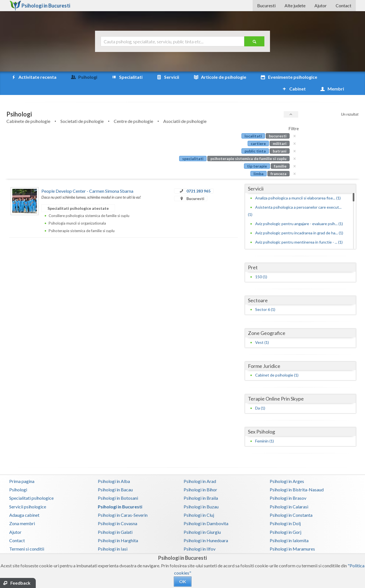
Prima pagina (22, 469)
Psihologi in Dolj (285, 512)
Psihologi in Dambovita (206, 512)
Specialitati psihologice (31, 486)
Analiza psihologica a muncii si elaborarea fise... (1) (298, 186)
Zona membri (22, 512)
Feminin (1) (265, 429)
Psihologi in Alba (114, 469)
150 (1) (261, 265)
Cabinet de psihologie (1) (277, 363)
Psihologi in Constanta (291, 503)
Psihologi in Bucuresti (120, 495)
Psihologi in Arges (287, 469)
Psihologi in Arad (200, 469)
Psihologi (18, 478)
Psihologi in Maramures (292, 537)
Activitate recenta (34, 77)
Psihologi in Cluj (199, 503)
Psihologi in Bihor (200, 478)
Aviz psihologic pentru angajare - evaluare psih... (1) (299, 212)
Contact (343, 5)
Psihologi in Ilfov (200, 537)
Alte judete (295, 5)
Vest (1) (262, 331)
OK (183, 581)
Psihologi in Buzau (201, 495)
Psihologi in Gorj (285, 520)
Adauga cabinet (24, 503)
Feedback (20, 583)
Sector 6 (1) (265, 298)
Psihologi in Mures (201, 546)
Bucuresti (266, 5)
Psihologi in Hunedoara (206, 529)
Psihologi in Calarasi (289, 495)
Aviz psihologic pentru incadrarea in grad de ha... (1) (299, 221)
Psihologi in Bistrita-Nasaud (297, 478)
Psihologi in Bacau (115, 478)
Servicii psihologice (28, 495)
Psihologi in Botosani (118, 486)
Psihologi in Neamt (288, 546)
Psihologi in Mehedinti (119, 546)
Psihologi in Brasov (288, 486)
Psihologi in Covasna (118, 512)
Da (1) (260, 396)
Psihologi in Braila (201, 486)
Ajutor (321, 5)
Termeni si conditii (27, 537)
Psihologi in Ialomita (289, 529)
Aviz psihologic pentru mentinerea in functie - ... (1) (299, 230)
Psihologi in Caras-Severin (123, 503)
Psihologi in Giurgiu (202, 520)
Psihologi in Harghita (118, 529)
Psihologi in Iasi (113, 537)
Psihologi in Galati (115, 520)
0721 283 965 (198, 179)
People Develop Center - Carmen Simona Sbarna (87, 179)
